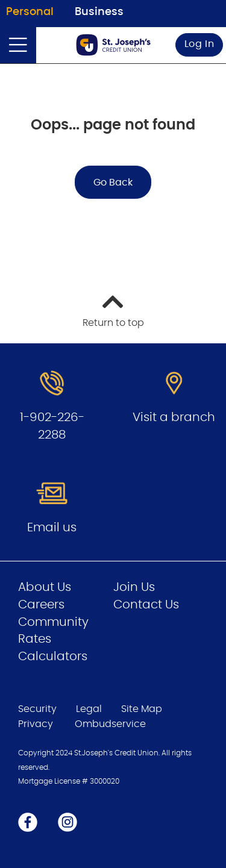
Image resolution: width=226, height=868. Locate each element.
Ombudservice (111, 724)
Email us (52, 528)
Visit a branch (174, 417)
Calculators (53, 657)
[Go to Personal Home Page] (113, 45)
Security (37, 709)
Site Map (142, 709)
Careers (41, 605)
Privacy (36, 724)
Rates (35, 639)
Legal (89, 709)
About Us (45, 587)
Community (53, 622)
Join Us (134, 587)
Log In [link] (199, 44)
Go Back (113, 183)
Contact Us (146, 605)
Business (99, 12)
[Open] (18, 45)
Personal (30, 12)
